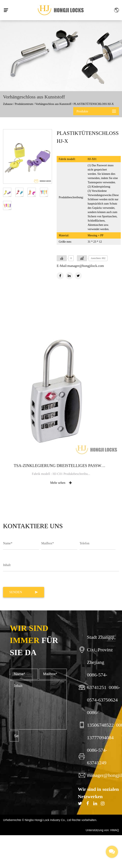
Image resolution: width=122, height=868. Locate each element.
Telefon (84, 543)
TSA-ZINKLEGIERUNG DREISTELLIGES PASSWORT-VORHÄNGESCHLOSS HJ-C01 (61, 466)
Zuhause (8, 104)
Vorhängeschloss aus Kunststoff (53, 104)
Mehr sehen (61, 483)
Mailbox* (48, 543)
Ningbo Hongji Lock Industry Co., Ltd (48, 820)
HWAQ (115, 830)
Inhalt (7, 565)
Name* (8, 543)
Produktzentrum (24, 104)
